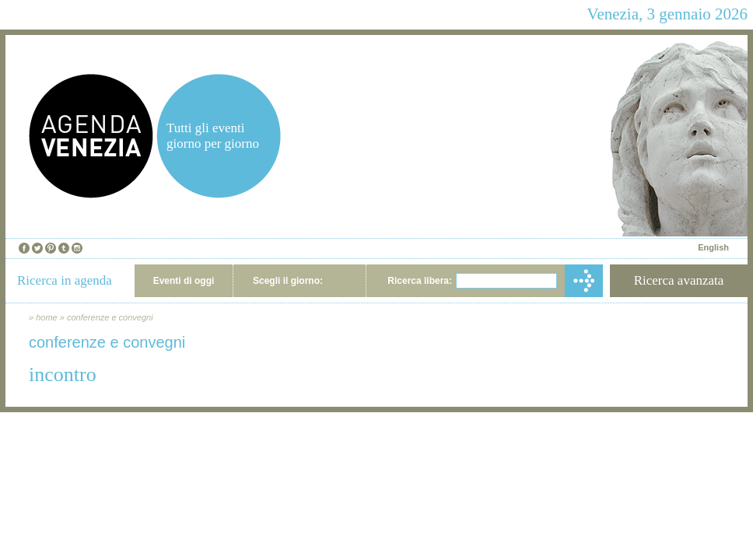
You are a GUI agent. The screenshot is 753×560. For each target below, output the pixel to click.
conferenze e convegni (110, 317)
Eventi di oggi (184, 281)
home (47, 317)
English (713, 247)
